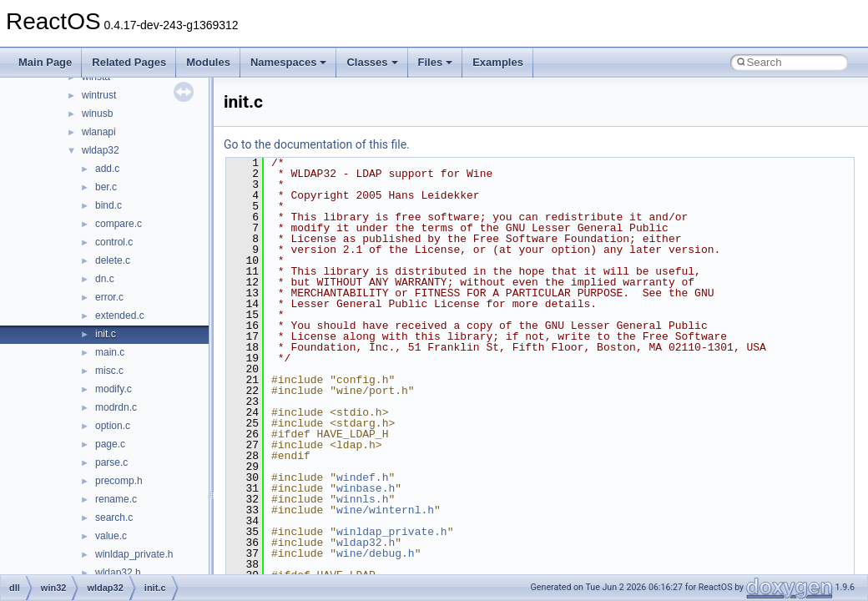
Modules (208, 62)
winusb (97, 114)
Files (436, 62)
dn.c (105, 279)
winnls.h (362, 499)
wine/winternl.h (385, 510)
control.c (114, 242)
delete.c (113, 260)
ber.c (106, 187)
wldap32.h (118, 573)
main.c (110, 352)
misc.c (109, 371)
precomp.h (119, 481)
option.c (113, 426)
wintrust (99, 95)
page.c (110, 444)
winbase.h (366, 488)
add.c (107, 169)
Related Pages (129, 62)
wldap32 (101, 150)
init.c (106, 334)
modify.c (114, 389)
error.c (109, 297)
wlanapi (99, 132)
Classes (372, 62)
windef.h (362, 477)
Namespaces (289, 62)
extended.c (120, 316)
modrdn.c (116, 407)
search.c (114, 518)
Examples (498, 62)
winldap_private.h (134, 554)
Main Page (45, 62)
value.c (111, 536)
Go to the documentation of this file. (317, 144)
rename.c (116, 499)
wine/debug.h (376, 553)
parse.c (111, 462)
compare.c (119, 224)
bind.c (108, 205)
